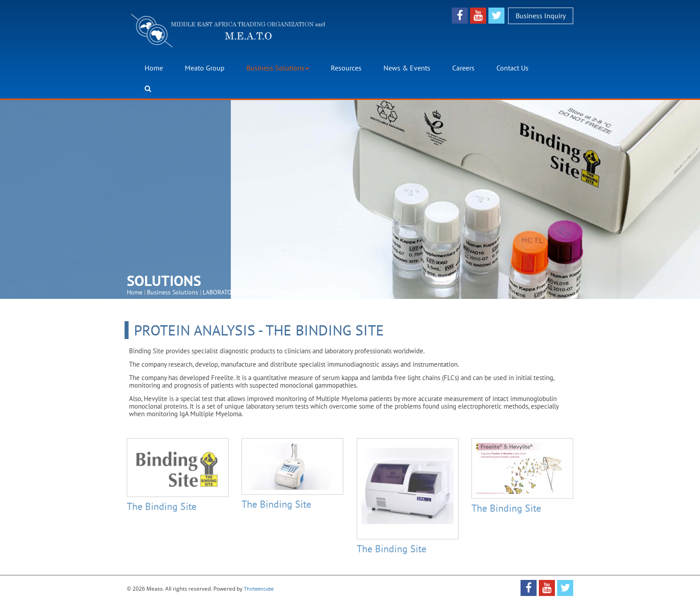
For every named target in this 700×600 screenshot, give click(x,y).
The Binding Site (162, 509)
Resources (346, 67)
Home (154, 67)
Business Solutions (278, 67)
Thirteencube (259, 589)
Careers (463, 67)
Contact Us (512, 67)
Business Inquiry (541, 15)
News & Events (407, 67)
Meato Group (205, 67)
